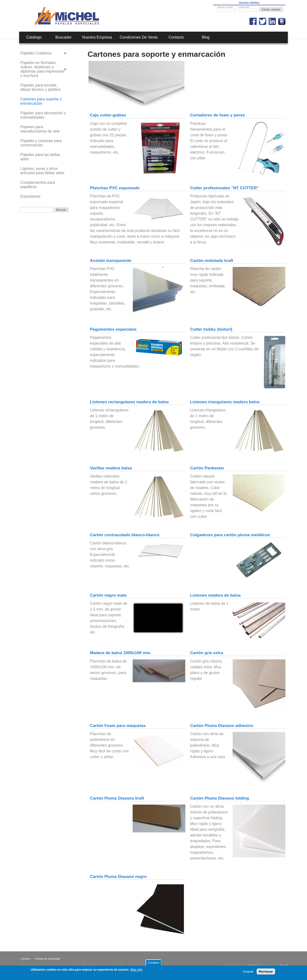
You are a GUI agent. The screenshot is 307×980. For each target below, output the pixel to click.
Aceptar (248, 973)
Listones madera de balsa (215, 595)
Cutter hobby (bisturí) (211, 329)
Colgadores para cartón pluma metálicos (230, 535)
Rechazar (266, 973)
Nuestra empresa (97, 37)
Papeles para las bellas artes (40, 157)
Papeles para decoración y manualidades (43, 115)
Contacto (176, 37)
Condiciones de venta (139, 37)
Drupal (284, 965)
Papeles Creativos (36, 53)
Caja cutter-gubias (108, 115)
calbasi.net (254, 965)
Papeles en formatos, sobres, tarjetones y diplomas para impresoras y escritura (42, 69)
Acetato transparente (111, 260)
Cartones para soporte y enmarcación (41, 101)
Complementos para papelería (38, 185)
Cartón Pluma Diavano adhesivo (222, 726)
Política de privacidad (47, 959)
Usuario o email (225, 7)
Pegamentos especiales (113, 329)
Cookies (25, 959)
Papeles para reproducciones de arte (40, 129)
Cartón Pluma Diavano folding (220, 798)
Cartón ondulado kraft (212, 260)
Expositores (30, 196)
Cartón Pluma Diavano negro (118, 876)
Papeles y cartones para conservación (41, 143)
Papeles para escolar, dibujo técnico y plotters (40, 87)
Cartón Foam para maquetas (118, 726)
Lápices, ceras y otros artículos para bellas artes (42, 171)
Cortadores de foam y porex (218, 115)
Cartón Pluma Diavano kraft (117, 798)
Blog (206, 37)
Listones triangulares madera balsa (225, 402)
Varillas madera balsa (111, 468)
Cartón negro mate (108, 595)
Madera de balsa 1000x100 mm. (121, 653)
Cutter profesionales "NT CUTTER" (224, 188)
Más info (136, 971)
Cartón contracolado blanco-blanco (125, 535)
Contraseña (244, 7)
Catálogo (34, 37)
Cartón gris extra (207, 653)
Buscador (64, 37)
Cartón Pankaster (207, 468)
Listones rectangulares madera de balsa (129, 402)
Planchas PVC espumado (115, 188)
